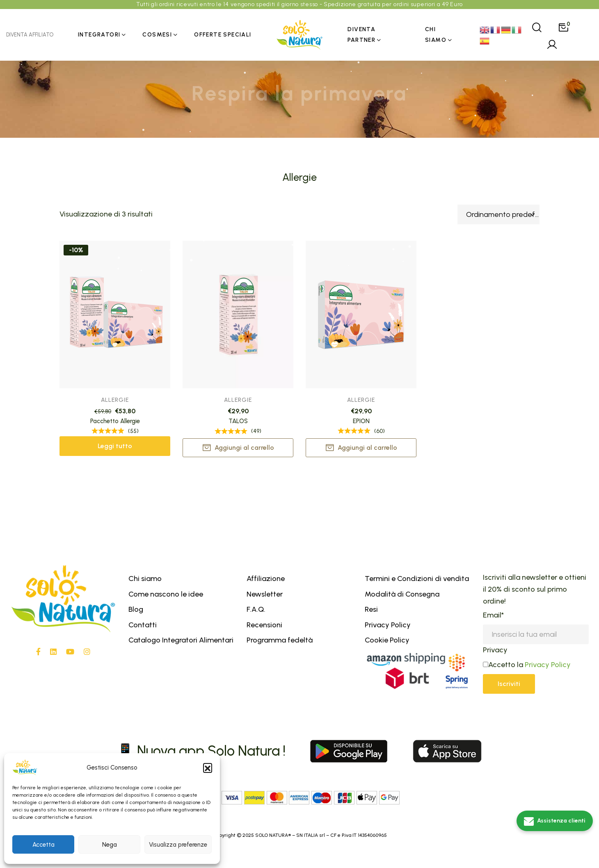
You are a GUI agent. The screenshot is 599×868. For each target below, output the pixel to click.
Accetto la (503, 665)
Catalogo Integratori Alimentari (181, 640)
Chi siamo (145, 579)
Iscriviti (509, 684)
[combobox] (498, 214)
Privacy (495, 650)
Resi (371, 609)
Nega (110, 845)
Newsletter (265, 594)
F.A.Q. (256, 609)
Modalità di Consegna (402, 594)
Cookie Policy (387, 640)
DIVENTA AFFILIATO (30, 35)
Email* (493, 615)
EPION (361, 422)
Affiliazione (266, 579)
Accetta (43, 845)
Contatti (143, 625)
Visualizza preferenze (178, 845)
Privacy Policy (388, 625)
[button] (208, 768)
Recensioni (264, 625)
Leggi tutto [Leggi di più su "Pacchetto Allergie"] (115, 446)
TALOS (238, 421)
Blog (136, 609)
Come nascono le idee (166, 594)
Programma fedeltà (280, 640)
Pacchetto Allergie (115, 421)
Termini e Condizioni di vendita (417, 579)
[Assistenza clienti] (555, 821)
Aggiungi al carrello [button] (244, 448)
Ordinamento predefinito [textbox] (503, 214)
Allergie (115, 400)
